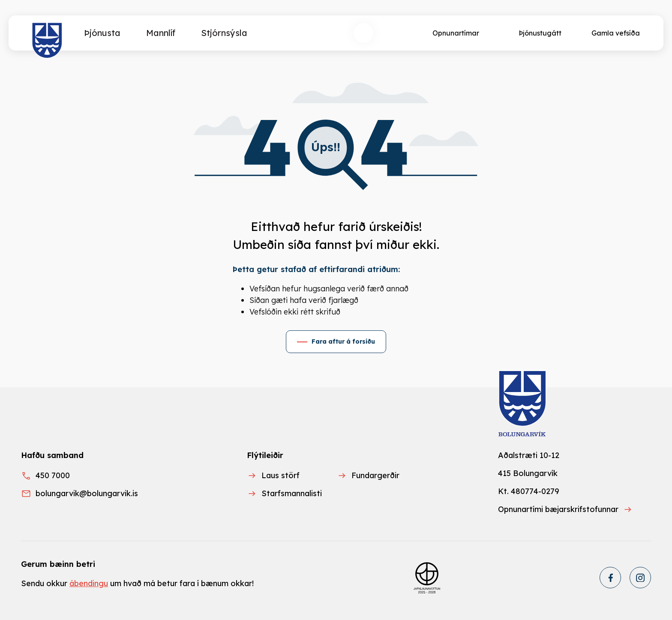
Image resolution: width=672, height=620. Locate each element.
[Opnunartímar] (455, 33)
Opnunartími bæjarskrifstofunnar (558, 509)
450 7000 (53, 475)
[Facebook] (610, 578)
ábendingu (89, 583)
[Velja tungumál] (395, 33)
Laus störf (280, 475)
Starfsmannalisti (292, 493)
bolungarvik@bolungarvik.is (87, 493)
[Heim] (47, 41)
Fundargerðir (375, 475)
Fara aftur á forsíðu (343, 341)
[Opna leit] (363, 33)
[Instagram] (640, 578)
